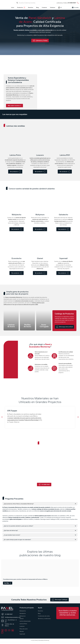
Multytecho (23, 611)
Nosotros (40, 611)
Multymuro (23, 616)
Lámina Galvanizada (25, 621)
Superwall (22, 634)
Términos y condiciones (44, 619)
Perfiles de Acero (27, 326)
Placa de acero (24, 629)
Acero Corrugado (44, 326)
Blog (39, 613)
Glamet (22, 619)
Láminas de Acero (11, 326)
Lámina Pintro (23, 624)
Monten (22, 631)
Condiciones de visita (44, 616)
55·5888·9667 (72, 3)
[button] (2, 417)
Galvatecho (23, 613)
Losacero (22, 626)
